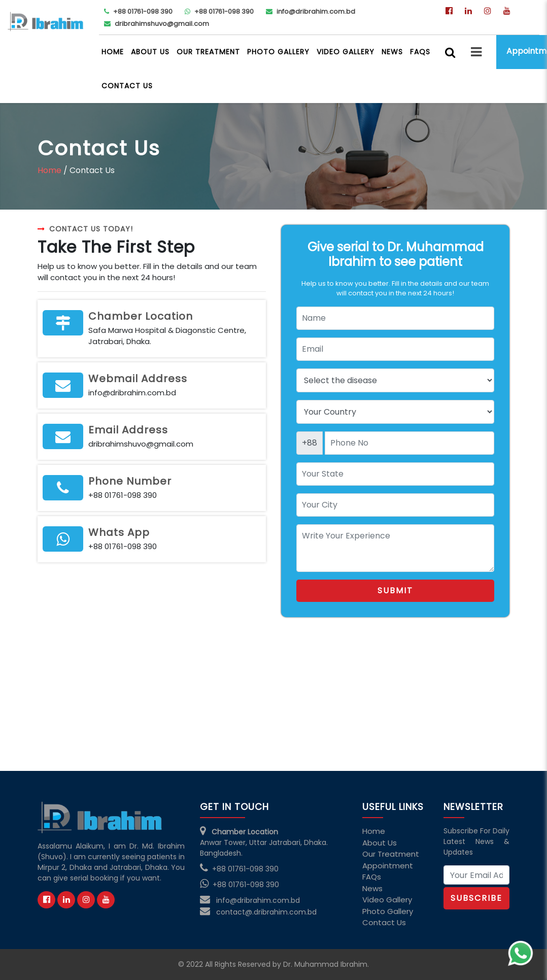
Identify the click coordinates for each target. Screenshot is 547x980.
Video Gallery (346, 52)
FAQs (420, 52)
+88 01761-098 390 (138, 11)
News (392, 52)
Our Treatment (208, 52)
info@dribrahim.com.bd (311, 11)
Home (113, 52)
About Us (150, 52)
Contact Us (127, 86)
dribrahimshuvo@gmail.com (157, 24)
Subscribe (476, 898)
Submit (395, 590)
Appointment (388, 866)
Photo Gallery (278, 52)
